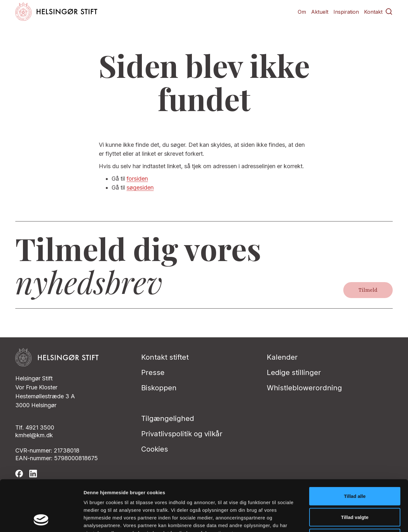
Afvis (355, 490)
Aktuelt (320, 12)
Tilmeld (368, 290)
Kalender (282, 357)
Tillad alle (355, 448)
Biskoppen (159, 388)
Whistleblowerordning (304, 388)
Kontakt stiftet (165, 357)
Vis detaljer (331, 519)
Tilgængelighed (168, 418)
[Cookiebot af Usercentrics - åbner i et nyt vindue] (41, 520)
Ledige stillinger (294, 372)
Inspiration (346, 12)
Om (302, 12)
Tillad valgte (355, 469)
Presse (153, 372)
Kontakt (373, 12)
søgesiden (140, 187)
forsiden (137, 179)
